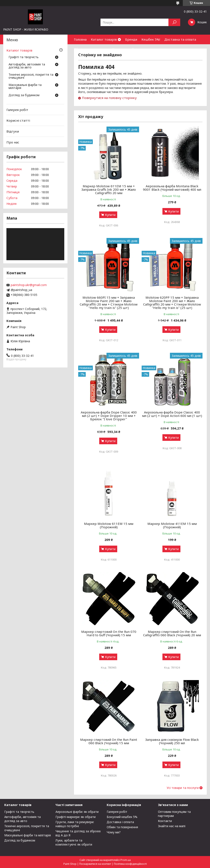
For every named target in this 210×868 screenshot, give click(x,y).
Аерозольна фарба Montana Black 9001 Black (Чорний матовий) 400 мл (172, 188)
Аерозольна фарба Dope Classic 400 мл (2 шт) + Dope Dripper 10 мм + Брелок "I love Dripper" (109, 416)
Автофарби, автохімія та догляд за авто (27, 66)
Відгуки (13, 131)
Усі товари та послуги (183, 788)
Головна (80, 39)
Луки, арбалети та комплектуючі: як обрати (74, 842)
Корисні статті (18, 120)
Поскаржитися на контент (95, 864)
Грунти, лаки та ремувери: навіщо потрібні (75, 824)
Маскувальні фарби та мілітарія (25, 87)
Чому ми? (114, 832)
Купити (110, 215)
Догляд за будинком (24, 95)
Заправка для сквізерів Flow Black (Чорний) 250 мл (172, 741)
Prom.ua (126, 860)
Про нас (13, 142)
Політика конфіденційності (130, 864)
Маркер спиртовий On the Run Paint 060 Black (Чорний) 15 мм (109, 741)
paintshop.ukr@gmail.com (29, 285)
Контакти (120, 49)
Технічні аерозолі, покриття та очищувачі (31, 76)
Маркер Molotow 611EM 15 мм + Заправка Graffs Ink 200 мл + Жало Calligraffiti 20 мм (109, 189)
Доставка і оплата (120, 822)
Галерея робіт (17, 110)
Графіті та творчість (24, 57)
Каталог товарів (104, 39)
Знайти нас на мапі (172, 826)
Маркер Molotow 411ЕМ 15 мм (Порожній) (172, 525)
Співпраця (140, 49)
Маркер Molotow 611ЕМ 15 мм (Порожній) (109, 525)
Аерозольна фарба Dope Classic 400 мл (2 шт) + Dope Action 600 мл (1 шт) (172, 414)
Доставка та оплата (180, 39)
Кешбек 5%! (151, 39)
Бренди (131, 39)
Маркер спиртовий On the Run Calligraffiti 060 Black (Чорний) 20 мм (172, 633)
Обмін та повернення (91, 49)
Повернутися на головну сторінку (109, 98)
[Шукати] (174, 22)
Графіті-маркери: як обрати (76, 817)
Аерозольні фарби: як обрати (77, 812)
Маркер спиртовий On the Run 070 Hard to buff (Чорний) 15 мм (109, 633)
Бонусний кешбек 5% (122, 817)
